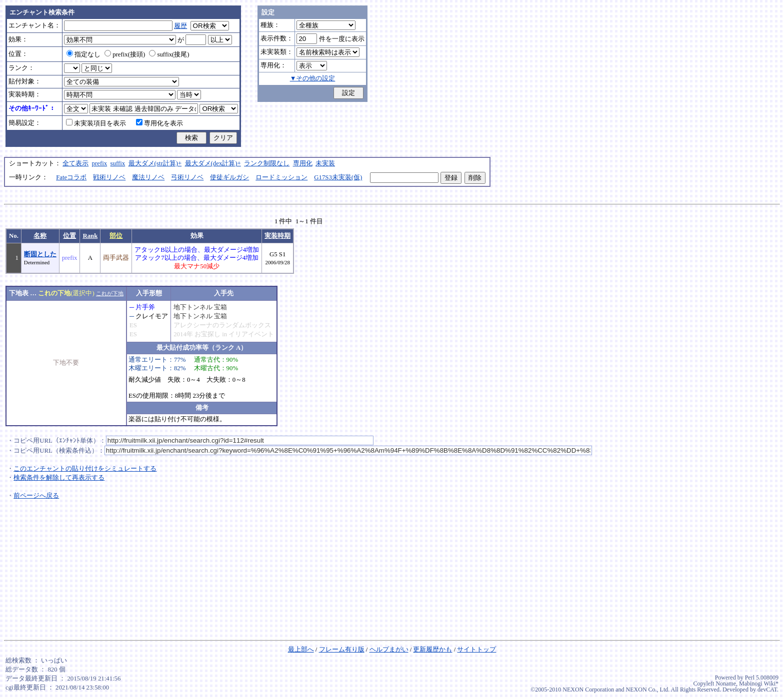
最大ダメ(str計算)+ (155, 163)
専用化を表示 (159, 123)
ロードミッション (281, 177)
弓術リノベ (187, 177)
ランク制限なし (267, 163)
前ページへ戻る (36, 496)
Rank (90, 236)
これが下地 (110, 293)
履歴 (180, 26)
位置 (69, 236)
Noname (726, 684)
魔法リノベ (148, 177)
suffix (118, 163)
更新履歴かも (432, 650)
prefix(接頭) (125, 54)
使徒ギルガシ (229, 177)
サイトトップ (476, 650)
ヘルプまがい (389, 650)
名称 (40, 236)
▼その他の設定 (313, 78)
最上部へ (301, 650)
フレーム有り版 (342, 650)
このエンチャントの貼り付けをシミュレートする (85, 469)
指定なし (83, 54)
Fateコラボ (71, 177)
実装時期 (277, 236)
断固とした (40, 254)
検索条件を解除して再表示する (59, 478)
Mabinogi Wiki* (759, 684)
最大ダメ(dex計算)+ (213, 163)
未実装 (325, 163)
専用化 (303, 163)
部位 (116, 236)
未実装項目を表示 (96, 123)
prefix (100, 163)
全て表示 (75, 163)
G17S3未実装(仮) (338, 177)
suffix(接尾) (169, 54)
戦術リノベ (109, 177)
